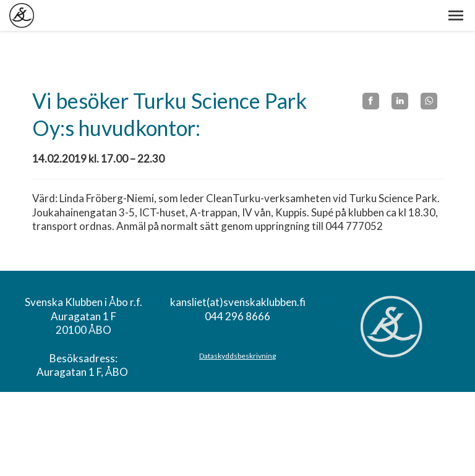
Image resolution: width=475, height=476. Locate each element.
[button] (456, 15)
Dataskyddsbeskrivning (237, 356)
